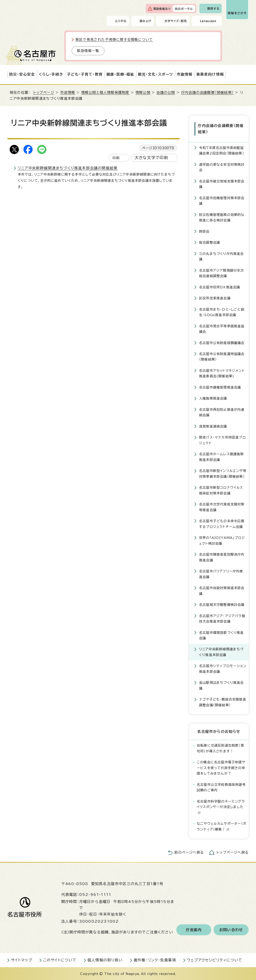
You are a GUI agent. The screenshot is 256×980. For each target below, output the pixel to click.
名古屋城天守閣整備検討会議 (222, 604)
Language (208, 21)
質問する (213, 8)
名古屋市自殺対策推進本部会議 (222, 590)
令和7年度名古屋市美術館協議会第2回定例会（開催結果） (222, 150)
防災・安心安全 (22, 74)
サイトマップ (22, 960)
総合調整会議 (210, 242)
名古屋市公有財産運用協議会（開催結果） (222, 356)
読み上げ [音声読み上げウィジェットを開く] (146, 21)
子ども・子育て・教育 (85, 74)
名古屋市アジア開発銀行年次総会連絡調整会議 (222, 273)
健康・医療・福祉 (120, 74)
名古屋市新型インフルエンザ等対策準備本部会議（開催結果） (223, 473)
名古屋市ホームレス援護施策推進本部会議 (221, 457)
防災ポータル (184, 9)
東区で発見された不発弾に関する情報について (114, 40)
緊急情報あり (162, 9)
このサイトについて (60, 960)
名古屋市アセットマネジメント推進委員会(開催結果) (222, 373)
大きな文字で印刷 (151, 158)
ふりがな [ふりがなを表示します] (121, 21)
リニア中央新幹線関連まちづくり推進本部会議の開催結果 (68, 168)
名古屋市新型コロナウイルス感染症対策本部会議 (221, 490)
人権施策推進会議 (213, 398)
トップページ (44, 92)
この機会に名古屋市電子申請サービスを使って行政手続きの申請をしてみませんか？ (221, 767)
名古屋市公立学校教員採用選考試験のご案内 (221, 787)
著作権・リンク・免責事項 (155, 960)
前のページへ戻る (189, 852)
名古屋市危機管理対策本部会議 (222, 200)
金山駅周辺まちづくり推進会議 (221, 685)
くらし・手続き (51, 74)
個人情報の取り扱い (105, 960)
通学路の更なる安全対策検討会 (222, 167)
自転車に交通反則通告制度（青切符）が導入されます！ (220, 748)
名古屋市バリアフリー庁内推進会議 (221, 574)
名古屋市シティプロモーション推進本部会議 (223, 668)
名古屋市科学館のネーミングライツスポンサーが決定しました (221, 806)
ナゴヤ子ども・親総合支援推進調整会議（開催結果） (223, 702)
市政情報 (185, 74)
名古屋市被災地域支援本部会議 (222, 184)
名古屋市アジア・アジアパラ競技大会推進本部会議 (222, 618)
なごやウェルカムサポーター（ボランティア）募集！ (222, 826)
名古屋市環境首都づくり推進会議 (221, 635)
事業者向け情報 (210, 74)
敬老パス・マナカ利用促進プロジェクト (222, 440)
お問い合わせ (231, 930)
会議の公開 (166, 92)
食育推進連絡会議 (213, 426)
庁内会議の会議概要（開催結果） (207, 92)
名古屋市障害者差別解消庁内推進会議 (222, 557)
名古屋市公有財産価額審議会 (222, 342)
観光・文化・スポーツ (156, 74)
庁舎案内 (194, 930)
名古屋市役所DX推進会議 (219, 287)
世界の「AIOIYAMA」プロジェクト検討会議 (222, 540)
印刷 (116, 158)
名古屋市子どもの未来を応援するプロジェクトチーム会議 (222, 523)
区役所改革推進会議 (215, 298)
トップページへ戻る (233, 852)
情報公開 (143, 92)
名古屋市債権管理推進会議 (220, 387)
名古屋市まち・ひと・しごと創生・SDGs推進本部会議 (222, 312)
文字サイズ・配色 (176, 21)
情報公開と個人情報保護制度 (105, 92)
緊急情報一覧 (88, 51)
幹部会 (204, 231)
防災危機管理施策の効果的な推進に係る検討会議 (222, 217)
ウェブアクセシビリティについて (215, 960)
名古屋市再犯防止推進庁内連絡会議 (222, 412)
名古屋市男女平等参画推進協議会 (222, 328)
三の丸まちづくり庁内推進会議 (221, 256)
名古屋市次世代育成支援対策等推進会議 (222, 507)
